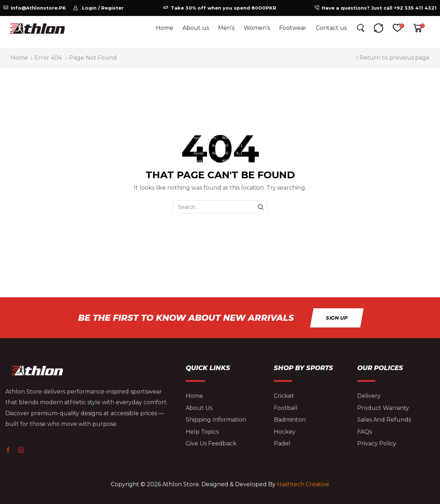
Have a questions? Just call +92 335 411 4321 (379, 8)
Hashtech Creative (303, 484)
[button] (98, 8)
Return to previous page (395, 58)
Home (19, 58)
